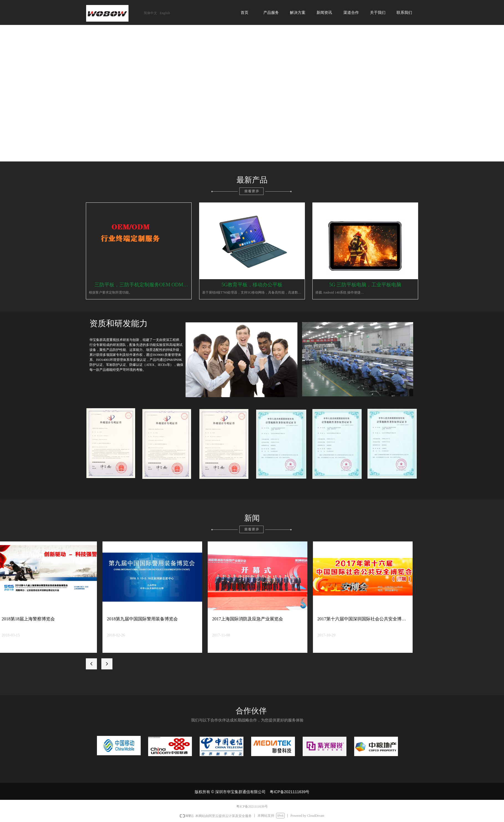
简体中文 (150, 13)
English (165, 13)
